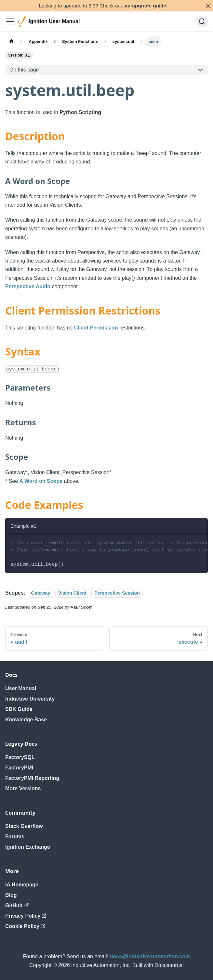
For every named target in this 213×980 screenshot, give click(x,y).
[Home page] (11, 41)
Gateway (40, 593)
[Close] (208, 6)
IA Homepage (22, 885)
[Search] (202, 21)
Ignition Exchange (28, 847)
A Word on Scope (41, 481)
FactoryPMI (19, 768)
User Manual (21, 688)
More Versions (23, 788)
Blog (11, 895)
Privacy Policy (26, 916)
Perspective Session (117, 593)
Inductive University (30, 699)
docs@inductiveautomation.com (150, 956)
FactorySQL (20, 757)
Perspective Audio (28, 286)
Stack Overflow (24, 826)
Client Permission (96, 328)
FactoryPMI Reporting (32, 778)
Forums (15, 837)
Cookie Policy (25, 926)
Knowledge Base (26, 720)
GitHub (17, 905)
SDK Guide (19, 709)
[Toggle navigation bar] (10, 21)
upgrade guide (149, 6)
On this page (24, 70)
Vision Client (72, 593)
